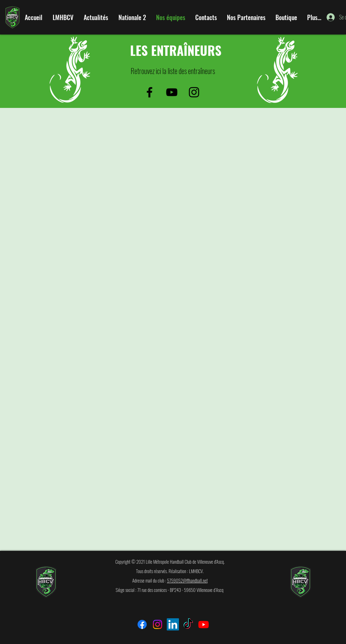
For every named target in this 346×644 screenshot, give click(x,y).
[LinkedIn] (173, 624)
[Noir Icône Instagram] (194, 92)
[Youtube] (204, 624)
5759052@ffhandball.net (187, 580)
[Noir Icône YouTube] (172, 92)
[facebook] (149, 92)
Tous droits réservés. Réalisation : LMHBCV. (170, 571)
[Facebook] (142, 624)
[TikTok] (188, 624)
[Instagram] (157, 624)
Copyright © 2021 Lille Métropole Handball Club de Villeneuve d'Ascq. (170, 562)
